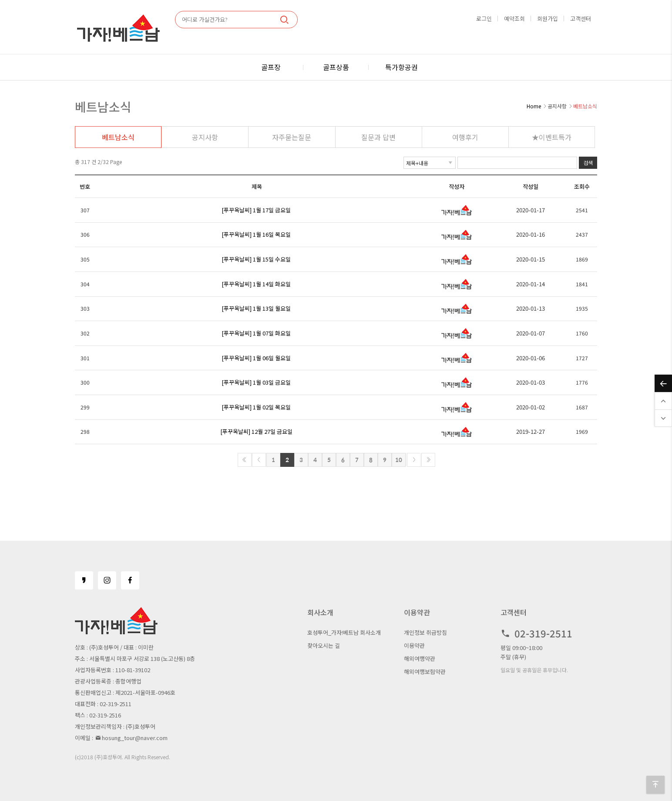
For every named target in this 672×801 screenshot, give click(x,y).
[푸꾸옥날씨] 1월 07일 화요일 (256, 333)
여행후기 (465, 137)
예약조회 (514, 18)
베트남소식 (118, 137)
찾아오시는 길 (324, 645)
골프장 (271, 67)
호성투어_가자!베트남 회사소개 (344, 632)
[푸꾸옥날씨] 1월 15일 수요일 (256, 259)
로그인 (484, 18)
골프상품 (336, 67)
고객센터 (581, 18)
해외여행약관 (420, 659)
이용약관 (414, 645)
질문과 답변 (378, 137)
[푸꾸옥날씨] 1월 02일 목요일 (256, 407)
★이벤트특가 (552, 137)
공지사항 (205, 137)
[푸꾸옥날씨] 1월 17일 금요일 (256, 210)
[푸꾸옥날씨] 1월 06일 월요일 (256, 358)
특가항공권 (402, 67)
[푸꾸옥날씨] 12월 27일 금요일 (256, 431)
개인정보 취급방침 (425, 632)
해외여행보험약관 (425, 672)
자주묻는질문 (292, 137)
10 (399, 460)
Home (534, 106)
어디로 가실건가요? (205, 19)
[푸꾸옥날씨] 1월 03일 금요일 (256, 382)
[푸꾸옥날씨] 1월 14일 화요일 (256, 284)
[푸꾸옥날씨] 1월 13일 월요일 (256, 308)
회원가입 (548, 18)
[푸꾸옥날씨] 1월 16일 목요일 (256, 234)
